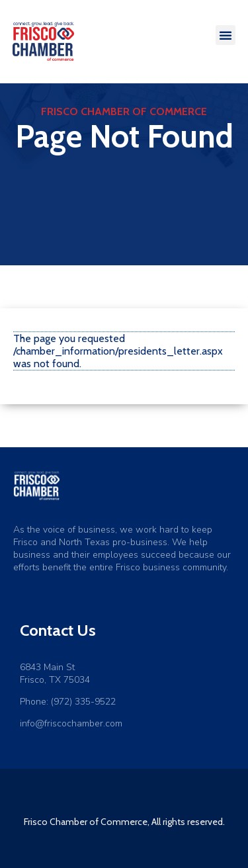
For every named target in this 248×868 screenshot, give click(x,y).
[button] (226, 35)
